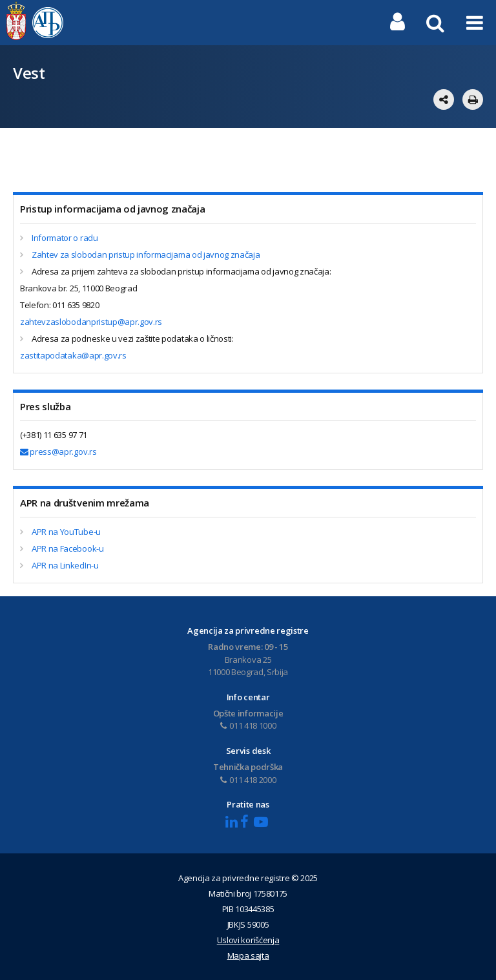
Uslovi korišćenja (248, 940)
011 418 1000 (248, 725)
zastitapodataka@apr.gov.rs (73, 355)
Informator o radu (65, 238)
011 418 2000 (248, 780)
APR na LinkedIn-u (65, 565)
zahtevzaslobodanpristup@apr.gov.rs (91, 322)
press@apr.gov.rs (58, 452)
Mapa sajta (248, 955)
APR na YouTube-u (66, 532)
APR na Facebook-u (68, 548)
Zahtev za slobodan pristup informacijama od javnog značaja (146, 255)
